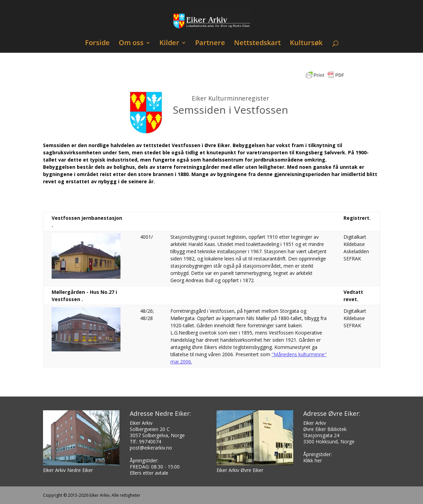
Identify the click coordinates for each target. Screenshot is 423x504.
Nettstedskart (257, 44)
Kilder (169, 44)
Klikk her (313, 460)
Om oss (131, 44)
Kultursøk (306, 44)
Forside (97, 44)
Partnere (210, 44)
